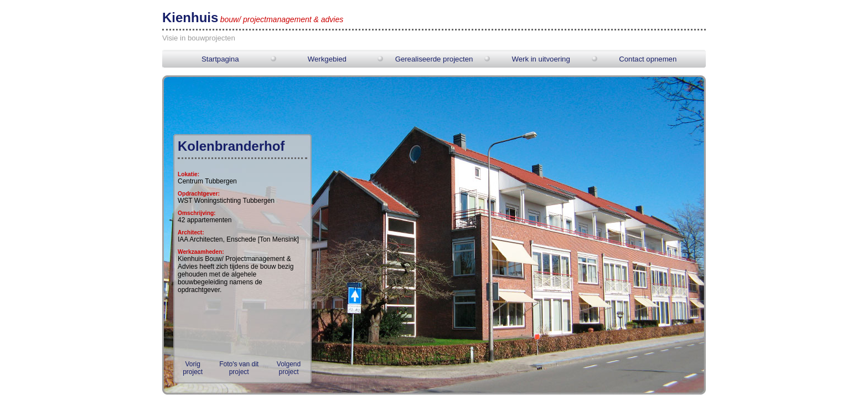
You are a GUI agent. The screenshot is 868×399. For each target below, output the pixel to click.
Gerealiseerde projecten (434, 59)
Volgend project (289, 368)
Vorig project (193, 368)
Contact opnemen (648, 59)
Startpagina (220, 59)
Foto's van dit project (239, 368)
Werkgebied (327, 59)
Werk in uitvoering (541, 59)
